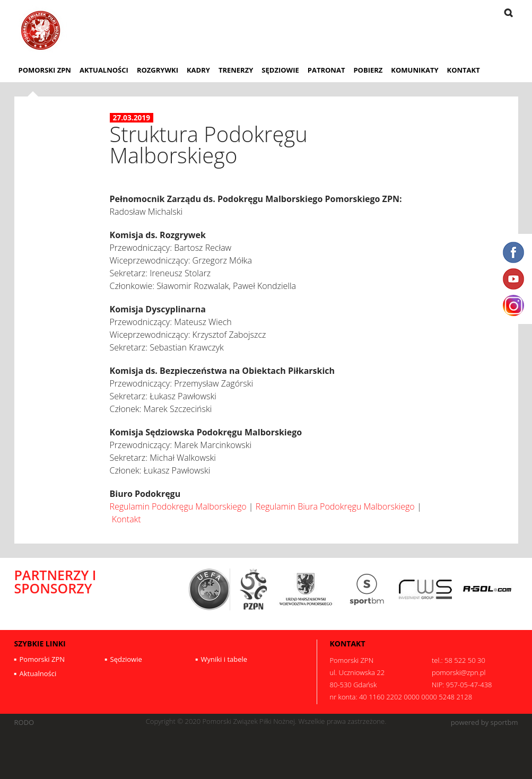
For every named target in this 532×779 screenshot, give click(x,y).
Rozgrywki (158, 70)
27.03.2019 (132, 118)
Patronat (326, 70)
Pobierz (368, 70)
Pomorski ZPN (45, 70)
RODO (24, 723)
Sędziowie (280, 70)
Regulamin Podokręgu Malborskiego (178, 506)
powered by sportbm (485, 723)
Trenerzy (236, 70)
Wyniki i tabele (224, 659)
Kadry (198, 70)
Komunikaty (415, 70)
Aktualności (104, 70)
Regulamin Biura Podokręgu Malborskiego (335, 506)
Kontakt (464, 70)
